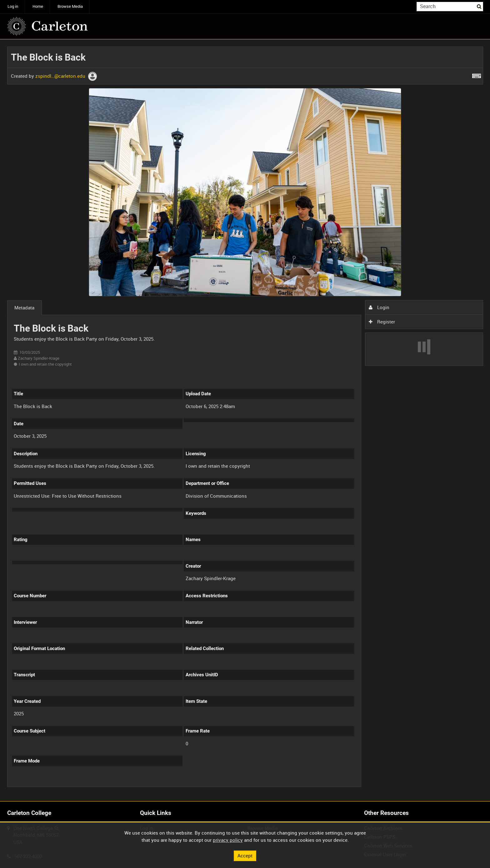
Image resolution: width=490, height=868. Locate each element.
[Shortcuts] (477, 75)
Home (38, 6)
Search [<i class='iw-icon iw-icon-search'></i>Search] (479, 6)
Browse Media (70, 6)
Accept (245, 856)
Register (382, 322)
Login (379, 307)
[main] (245, 420)
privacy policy (228, 840)
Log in (13, 6)
